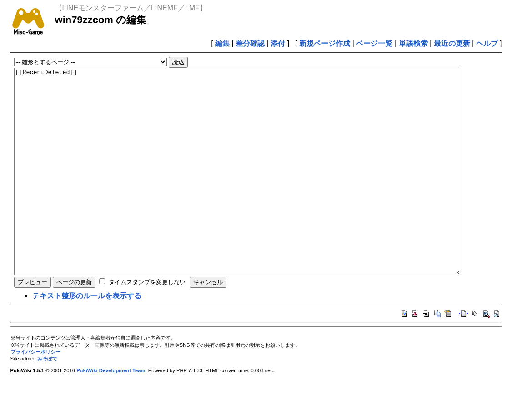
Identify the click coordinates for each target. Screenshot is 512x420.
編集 (222, 43)
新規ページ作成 (325, 43)
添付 (278, 43)
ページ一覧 (374, 43)
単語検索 (413, 43)
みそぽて (47, 400)
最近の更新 (452, 43)
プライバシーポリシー (35, 393)
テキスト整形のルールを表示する (87, 337)
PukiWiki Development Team (111, 411)
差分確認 (250, 43)
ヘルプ (487, 43)
